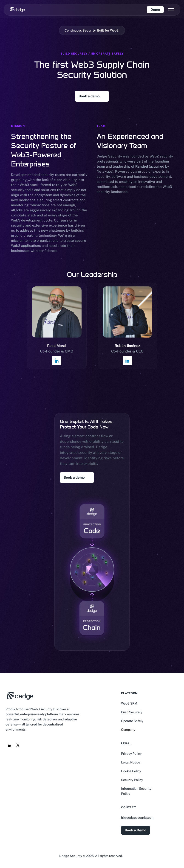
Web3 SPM (129, 703)
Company (128, 730)
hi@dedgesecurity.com (138, 818)
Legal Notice (131, 762)
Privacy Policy (131, 754)
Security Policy (132, 780)
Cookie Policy (131, 771)
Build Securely (132, 712)
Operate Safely (132, 721)
